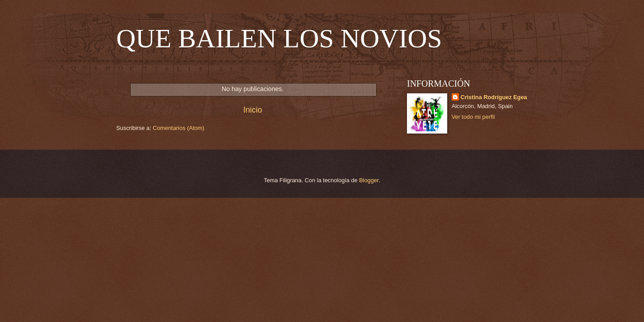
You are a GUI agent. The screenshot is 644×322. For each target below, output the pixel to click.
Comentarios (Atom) (179, 128)
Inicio (253, 110)
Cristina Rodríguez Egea (494, 97)
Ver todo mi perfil (473, 117)
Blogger (369, 180)
